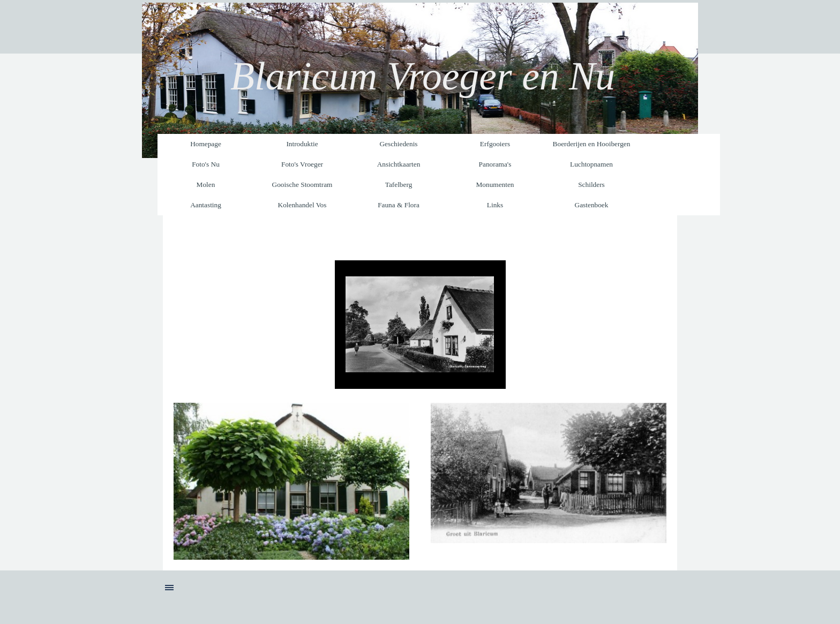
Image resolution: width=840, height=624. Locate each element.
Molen (206, 185)
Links (495, 205)
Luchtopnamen (591, 164)
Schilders (591, 185)
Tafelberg (399, 185)
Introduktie (302, 144)
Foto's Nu (206, 164)
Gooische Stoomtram (302, 185)
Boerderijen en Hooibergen (592, 144)
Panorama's (495, 164)
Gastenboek (592, 205)
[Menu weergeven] (169, 588)
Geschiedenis (398, 144)
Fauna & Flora (399, 205)
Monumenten (495, 185)
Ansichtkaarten (399, 164)
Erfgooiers (495, 144)
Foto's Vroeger (302, 164)
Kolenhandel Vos (302, 205)
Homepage (206, 144)
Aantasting (206, 205)
